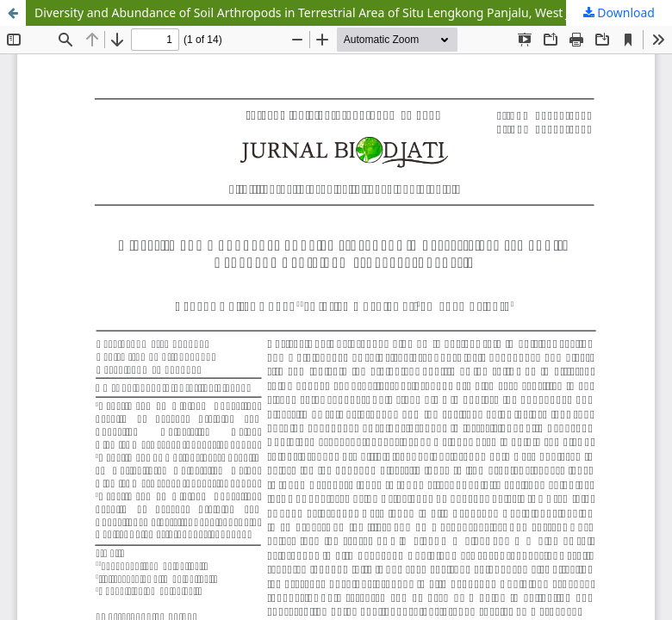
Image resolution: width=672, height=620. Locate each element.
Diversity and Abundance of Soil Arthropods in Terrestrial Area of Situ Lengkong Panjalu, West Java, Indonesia (343, 12)
